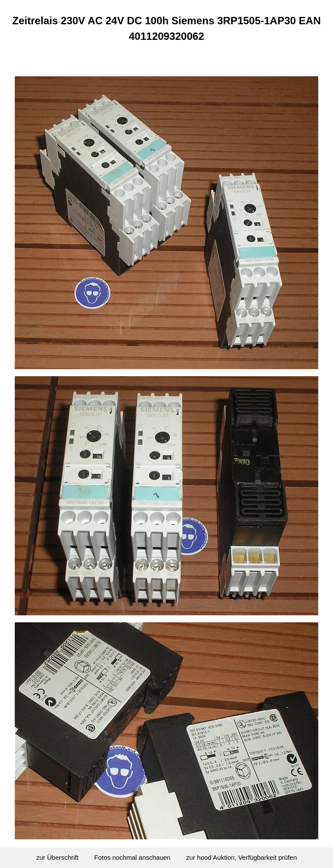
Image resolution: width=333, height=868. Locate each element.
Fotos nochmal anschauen (132, 857)
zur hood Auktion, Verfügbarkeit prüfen (241, 857)
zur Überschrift (58, 857)
